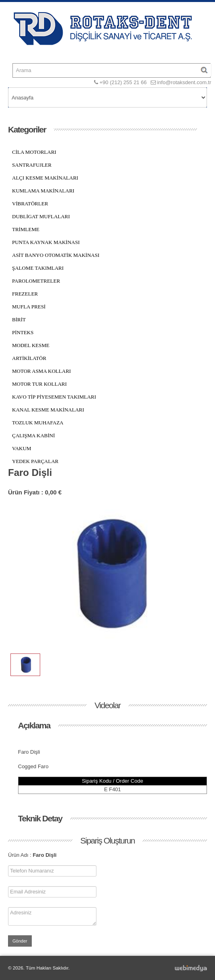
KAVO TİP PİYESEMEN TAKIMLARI (54, 397)
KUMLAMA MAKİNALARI (43, 191)
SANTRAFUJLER (32, 165)
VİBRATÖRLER (30, 204)
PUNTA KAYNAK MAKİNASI (46, 242)
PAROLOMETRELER (36, 281)
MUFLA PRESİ (29, 307)
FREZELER (25, 294)
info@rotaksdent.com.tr (184, 82)
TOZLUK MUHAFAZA (38, 423)
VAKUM (21, 448)
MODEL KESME (31, 345)
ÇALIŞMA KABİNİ (34, 435)
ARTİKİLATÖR (29, 358)
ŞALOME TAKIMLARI (38, 268)
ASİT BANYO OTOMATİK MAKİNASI (56, 255)
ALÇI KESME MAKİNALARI (45, 178)
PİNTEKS (23, 332)
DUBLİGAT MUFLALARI (41, 216)
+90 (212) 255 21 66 (123, 82)
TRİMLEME (26, 229)
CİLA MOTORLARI (34, 152)
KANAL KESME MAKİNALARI (48, 410)
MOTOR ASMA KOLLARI (41, 371)
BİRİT (19, 319)
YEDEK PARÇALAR (35, 461)
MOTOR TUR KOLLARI (39, 384)
